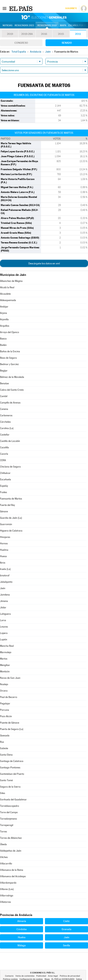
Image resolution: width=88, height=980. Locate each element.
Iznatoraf (5, 575)
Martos (4, 659)
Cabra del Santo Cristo (12, 390)
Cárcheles (5, 422)
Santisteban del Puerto (12, 774)
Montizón (5, 672)
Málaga (22, 945)
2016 (44, 34)
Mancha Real (7, 646)
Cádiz (66, 921)
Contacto (9, 976)
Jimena (4, 601)
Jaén (3, 588)
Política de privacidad (70, 976)
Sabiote (4, 748)
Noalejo (4, 684)
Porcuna (5, 710)
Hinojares (5, 537)
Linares (4, 627)
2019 (10, 34)
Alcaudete (5, 294)
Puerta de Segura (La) (12, 729)
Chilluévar (5, 473)
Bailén (3, 345)
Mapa (63, 25)
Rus (2, 742)
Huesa (3, 556)
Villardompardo (8, 883)
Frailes (3, 492)
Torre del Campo (9, 812)
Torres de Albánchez (11, 838)
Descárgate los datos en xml (44, 263)
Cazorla (4, 454)
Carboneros (6, 415)
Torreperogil (7, 825)
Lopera (4, 633)
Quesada (5, 736)
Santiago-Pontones (10, 768)
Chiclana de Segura (10, 467)
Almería (22, 921)
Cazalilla (4, 447)
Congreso (21, 43)
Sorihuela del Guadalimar (13, 800)
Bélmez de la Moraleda (12, 377)
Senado (67, 43)
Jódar (3, 607)
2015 (61, 34)
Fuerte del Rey (8, 505)
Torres (3, 832)
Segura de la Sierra (10, 787)
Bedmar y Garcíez (9, 364)
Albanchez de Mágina (11, 281)
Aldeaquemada (8, 300)
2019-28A (27, 34)
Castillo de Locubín (10, 441)
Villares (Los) (7, 889)
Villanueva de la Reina (12, 870)
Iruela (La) (5, 569)
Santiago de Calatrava (12, 761)
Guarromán (6, 524)
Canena (4, 409)
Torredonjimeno (8, 819)
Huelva (22, 937)
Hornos (4, 543)
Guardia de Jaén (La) (11, 518)
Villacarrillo (6, 864)
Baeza (3, 339)
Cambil (4, 396)
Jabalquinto (6, 582)
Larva (3, 620)
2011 (78, 34)
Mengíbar (5, 665)
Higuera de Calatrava (11, 531)
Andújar (4, 307)
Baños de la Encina (10, 351)
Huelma (4, 550)
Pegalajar (5, 704)
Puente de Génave (10, 723)
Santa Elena (6, 755)
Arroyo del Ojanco (9, 332)
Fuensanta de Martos (11, 499)
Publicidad (41, 976)
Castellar (5, 435)
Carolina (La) (7, 428)
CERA (3, 460)
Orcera (4, 691)
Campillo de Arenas (10, 403)
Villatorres (5, 902)
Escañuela (5, 479)
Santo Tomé (6, 780)
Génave (4, 511)
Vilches (4, 857)
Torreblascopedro (9, 806)
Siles (3, 793)
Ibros (3, 563)
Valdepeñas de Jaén (11, 851)
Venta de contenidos (25, 976)
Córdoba (22, 929)
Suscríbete (71, 8)
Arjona (3, 313)
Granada (66, 929)
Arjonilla (4, 319)
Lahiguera (5, 614)
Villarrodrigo (7, 896)
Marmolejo (6, 652)
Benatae (4, 383)
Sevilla (66, 945)
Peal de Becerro (9, 697)
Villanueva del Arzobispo (13, 876)
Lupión (4, 639)
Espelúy (4, 486)
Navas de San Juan (10, 678)
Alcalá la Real (7, 287)
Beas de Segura (8, 358)
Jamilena (5, 595)
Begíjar (4, 371)
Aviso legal (53, 976)
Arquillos (5, 326)
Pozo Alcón (6, 716)
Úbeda (3, 844)
